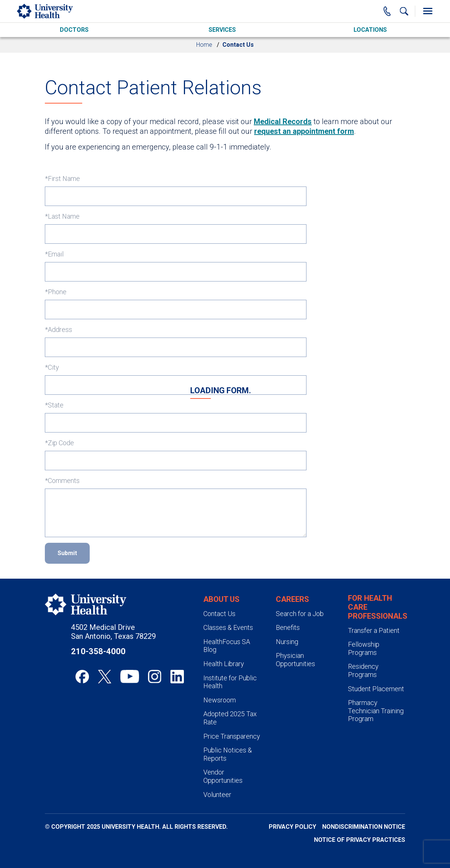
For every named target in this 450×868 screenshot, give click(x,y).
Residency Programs (363, 670)
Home (204, 45)
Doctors (74, 30)
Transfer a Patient (374, 630)
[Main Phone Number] (387, 11)
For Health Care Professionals (378, 607)
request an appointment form (304, 131)
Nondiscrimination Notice (364, 827)
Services (222, 30)
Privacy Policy (292, 827)
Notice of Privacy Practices (360, 840)
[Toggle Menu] (428, 11)
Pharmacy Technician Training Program (376, 711)
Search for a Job (300, 614)
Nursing (287, 642)
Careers (292, 599)
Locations (370, 30)
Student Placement (376, 689)
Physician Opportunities (295, 660)
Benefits (288, 627)
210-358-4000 (98, 651)
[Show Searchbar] (404, 11)
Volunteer (217, 795)
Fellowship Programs (364, 648)
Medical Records (283, 121)
